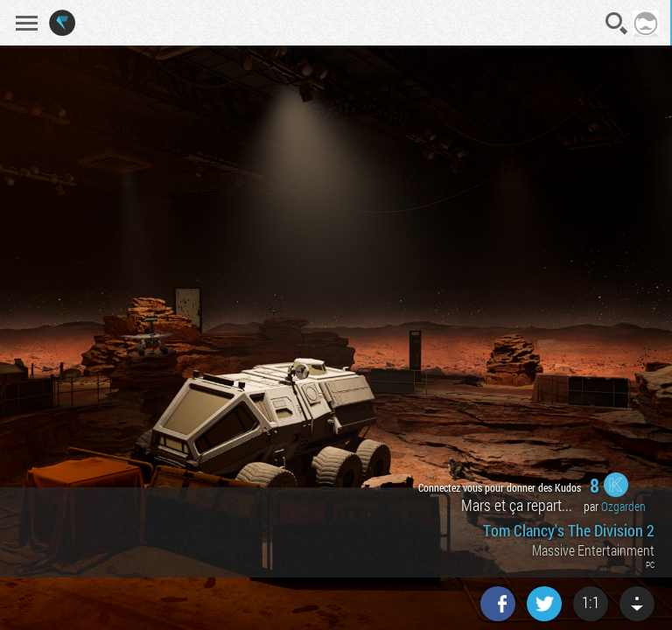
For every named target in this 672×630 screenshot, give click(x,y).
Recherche (617, 24)
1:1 (591, 602)
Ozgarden (623, 506)
